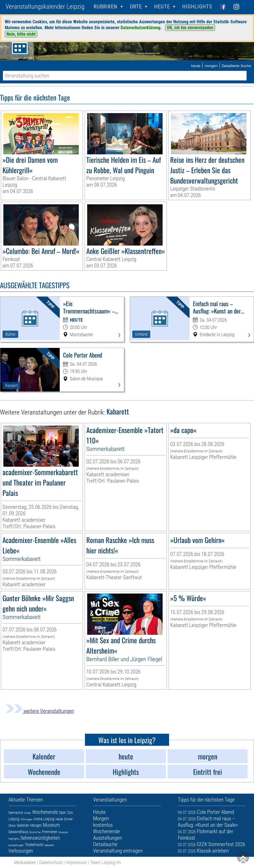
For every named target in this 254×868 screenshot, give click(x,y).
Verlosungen (21, 851)
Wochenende (45, 812)
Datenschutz (51, 862)
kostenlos (103, 825)
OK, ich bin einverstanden (190, 28)
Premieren (50, 832)
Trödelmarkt (34, 845)
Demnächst (16, 813)
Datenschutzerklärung (140, 28)
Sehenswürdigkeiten (40, 838)
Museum (51, 825)
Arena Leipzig (44, 819)
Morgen (36, 825)
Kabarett (49, 845)
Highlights (197, 7)
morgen (211, 66)
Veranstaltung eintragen (118, 851)
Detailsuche (105, 844)
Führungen (26, 819)
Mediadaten (25, 862)
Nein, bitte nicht (21, 34)
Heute (59, 819)
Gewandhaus (18, 832)
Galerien (23, 825)
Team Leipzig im (106, 862)
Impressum (76, 862)
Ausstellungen (16, 845)
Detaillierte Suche (236, 66)
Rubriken (106, 7)
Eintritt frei (35, 832)
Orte (136, 7)
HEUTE (162, 7)
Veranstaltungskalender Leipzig (45, 7)
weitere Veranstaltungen (40, 711)
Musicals (63, 832)
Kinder (28, 813)
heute (196, 66)
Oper (62, 812)
